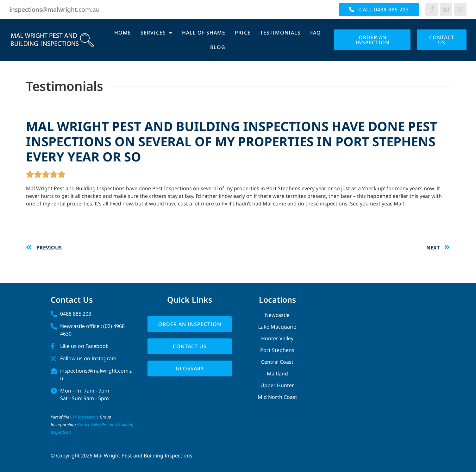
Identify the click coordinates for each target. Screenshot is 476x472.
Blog (218, 47)
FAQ (316, 33)
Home (123, 33)
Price (243, 33)
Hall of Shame (204, 33)
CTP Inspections (84, 417)
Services (157, 33)
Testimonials (280, 33)
